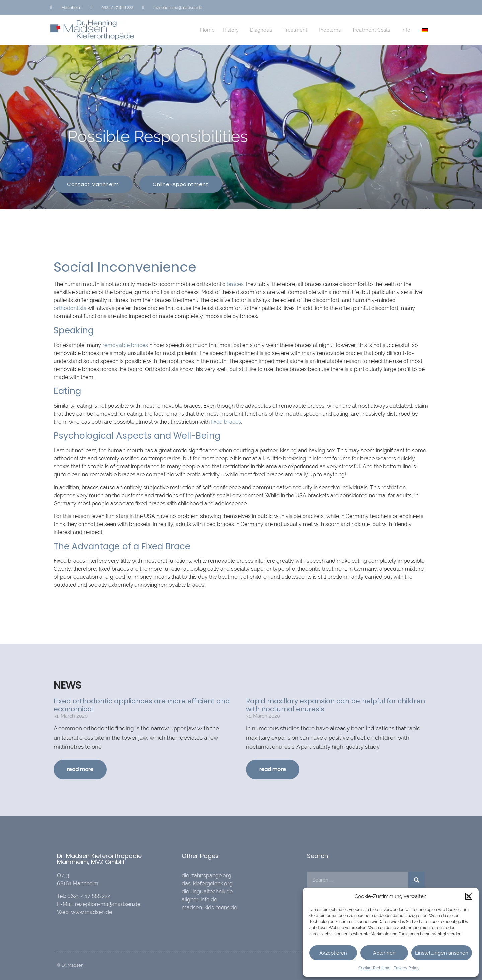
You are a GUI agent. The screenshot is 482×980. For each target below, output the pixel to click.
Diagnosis (263, 30)
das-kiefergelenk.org (207, 884)
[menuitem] (425, 30)
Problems (331, 30)
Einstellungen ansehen (442, 953)
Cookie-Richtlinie (374, 968)
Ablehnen (384, 953)
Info (408, 30)
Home (207, 30)
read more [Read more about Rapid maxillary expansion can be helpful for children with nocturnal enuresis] (273, 769)
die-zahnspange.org (207, 875)
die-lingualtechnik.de (207, 892)
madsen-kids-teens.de (209, 908)
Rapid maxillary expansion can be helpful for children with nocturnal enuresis (336, 705)
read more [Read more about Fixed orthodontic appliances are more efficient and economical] (80, 769)
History (232, 30)
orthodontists (70, 308)
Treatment (297, 30)
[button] (469, 896)
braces (235, 284)
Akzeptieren (333, 953)
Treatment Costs (373, 30)
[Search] (417, 880)
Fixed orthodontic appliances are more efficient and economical (142, 705)
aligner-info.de (199, 900)
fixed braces (226, 422)
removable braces (125, 345)
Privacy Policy (407, 968)
